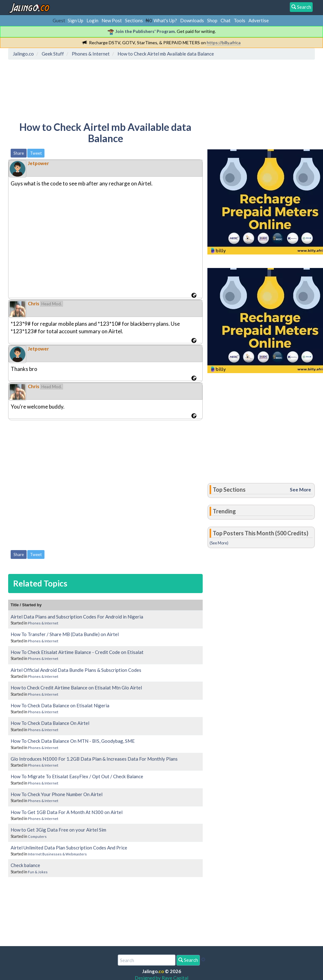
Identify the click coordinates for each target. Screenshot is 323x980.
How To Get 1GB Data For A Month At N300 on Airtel (67, 812)
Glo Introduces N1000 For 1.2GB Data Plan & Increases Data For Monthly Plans (94, 759)
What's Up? (165, 20)
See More (300, 490)
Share (19, 153)
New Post (112, 20)
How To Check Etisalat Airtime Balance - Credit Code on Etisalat (77, 652)
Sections (134, 20)
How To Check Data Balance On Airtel (50, 723)
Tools (240, 20)
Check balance (25, 865)
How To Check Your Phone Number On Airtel (57, 794)
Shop (212, 20)
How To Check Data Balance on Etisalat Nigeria (60, 705)
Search (188, 960)
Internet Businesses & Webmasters (57, 854)
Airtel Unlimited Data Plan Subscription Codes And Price (69, 848)
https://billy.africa (224, 43)
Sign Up (76, 20)
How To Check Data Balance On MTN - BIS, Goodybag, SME (73, 741)
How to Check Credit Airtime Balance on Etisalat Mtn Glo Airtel (76, 688)
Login (92, 20)
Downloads (192, 20)
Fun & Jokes (38, 872)
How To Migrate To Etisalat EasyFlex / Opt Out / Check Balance (77, 776)
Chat (226, 20)
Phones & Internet (43, 623)
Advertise (259, 20)
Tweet (36, 153)
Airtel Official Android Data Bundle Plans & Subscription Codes (76, 670)
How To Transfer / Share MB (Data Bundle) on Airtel (65, 634)
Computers (37, 836)
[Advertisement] (124, 89)
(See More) (219, 543)
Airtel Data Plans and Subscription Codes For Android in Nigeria (77, 617)
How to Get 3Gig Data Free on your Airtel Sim (58, 830)
